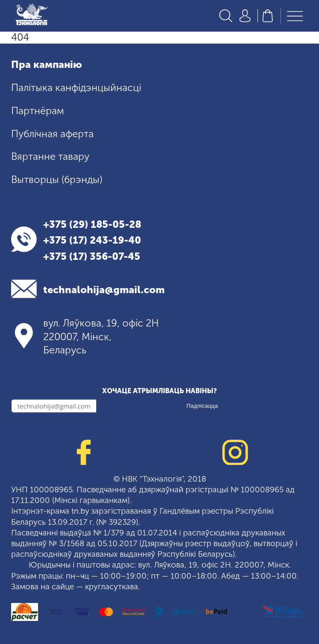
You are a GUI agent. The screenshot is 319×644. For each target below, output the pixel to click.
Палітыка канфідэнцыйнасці (76, 88)
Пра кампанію (47, 65)
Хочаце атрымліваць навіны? (159, 391)
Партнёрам (38, 111)
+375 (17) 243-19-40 (92, 240)
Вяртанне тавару (50, 156)
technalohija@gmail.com (104, 290)
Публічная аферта (52, 134)
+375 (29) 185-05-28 (92, 224)
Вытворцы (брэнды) (57, 179)
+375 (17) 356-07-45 (92, 256)
